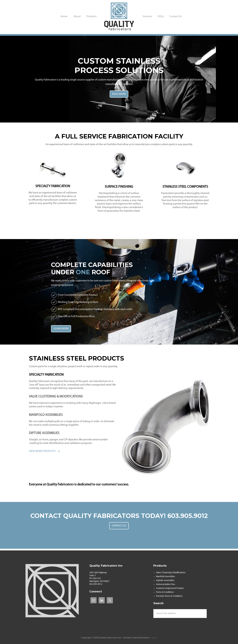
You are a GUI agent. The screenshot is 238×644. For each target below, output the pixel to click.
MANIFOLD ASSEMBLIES (46, 415)
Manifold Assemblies (165, 577)
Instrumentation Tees (166, 584)
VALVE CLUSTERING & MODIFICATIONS (56, 397)
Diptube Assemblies (165, 580)
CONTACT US (119, 526)
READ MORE (119, 94)
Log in (154, 638)
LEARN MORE (61, 329)
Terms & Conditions (165, 592)
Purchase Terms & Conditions (169, 596)
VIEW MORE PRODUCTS (42, 451)
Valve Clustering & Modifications (171, 573)
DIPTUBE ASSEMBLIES (44, 433)
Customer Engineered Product (170, 588)
